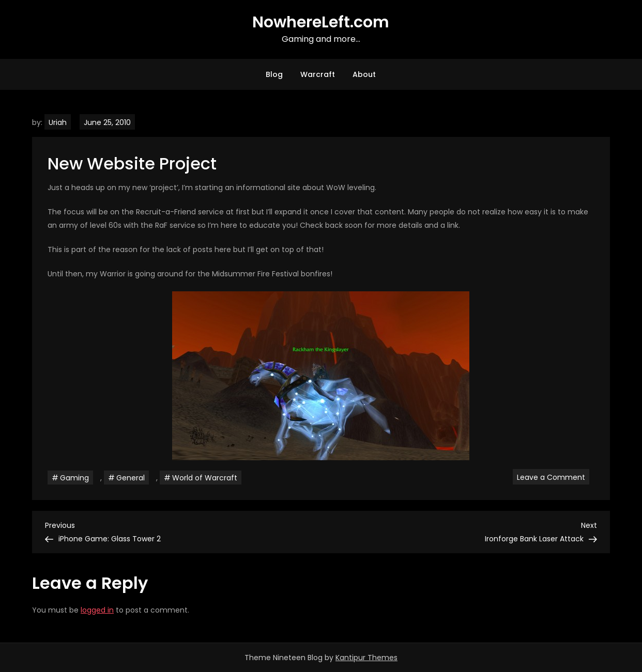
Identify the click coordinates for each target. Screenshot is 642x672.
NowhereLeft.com (321, 22)
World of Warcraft (205, 478)
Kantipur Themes (366, 658)
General (131, 478)
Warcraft (318, 74)
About (364, 74)
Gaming (74, 478)
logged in (97, 610)
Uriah (58, 122)
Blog (274, 74)
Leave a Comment (553, 477)
